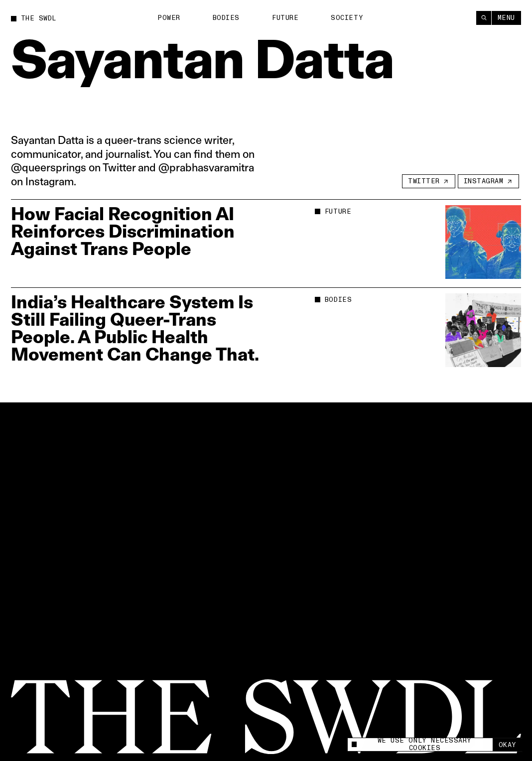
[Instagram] (488, 181)
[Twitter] (429, 181)
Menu (506, 17)
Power (169, 18)
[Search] (484, 18)
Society (347, 17)
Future (285, 17)
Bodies (226, 18)
